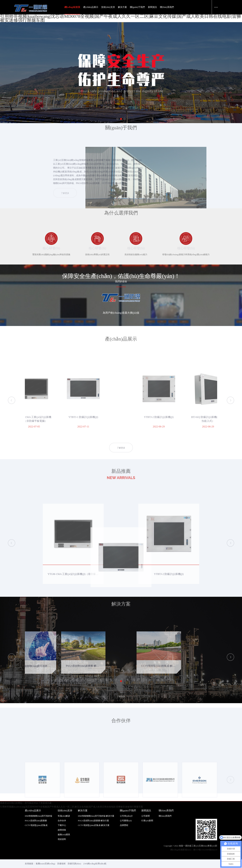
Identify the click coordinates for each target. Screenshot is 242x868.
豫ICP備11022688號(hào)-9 (205, 842)
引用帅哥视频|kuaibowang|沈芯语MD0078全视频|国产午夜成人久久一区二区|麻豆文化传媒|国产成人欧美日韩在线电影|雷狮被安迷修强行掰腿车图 (121, 18)
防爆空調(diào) (74, 856)
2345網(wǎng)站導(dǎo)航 (95, 856)
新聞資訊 (152, 7)
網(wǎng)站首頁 (72, 7)
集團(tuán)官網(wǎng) (45, 856)
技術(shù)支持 (108, 7)
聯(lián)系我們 (167, 7)
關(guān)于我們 (137, 7)
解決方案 (122, 7)
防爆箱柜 (62, 856)
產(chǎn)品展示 (91, 7)
